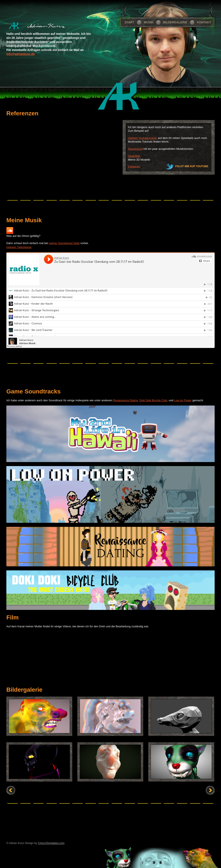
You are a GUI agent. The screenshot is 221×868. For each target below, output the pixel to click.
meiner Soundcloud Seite (64, 243)
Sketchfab (134, 156)
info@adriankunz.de (21, 54)
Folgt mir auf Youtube (192, 166)
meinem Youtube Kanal (142, 138)
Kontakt (204, 22)
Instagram (134, 166)
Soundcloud (135, 149)
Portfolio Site (42, 26)
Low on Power (183, 400)
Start (129, 22)
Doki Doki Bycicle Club (153, 400)
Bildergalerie (175, 22)
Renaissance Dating (125, 400)
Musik (149, 22)
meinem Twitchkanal (19, 247)
